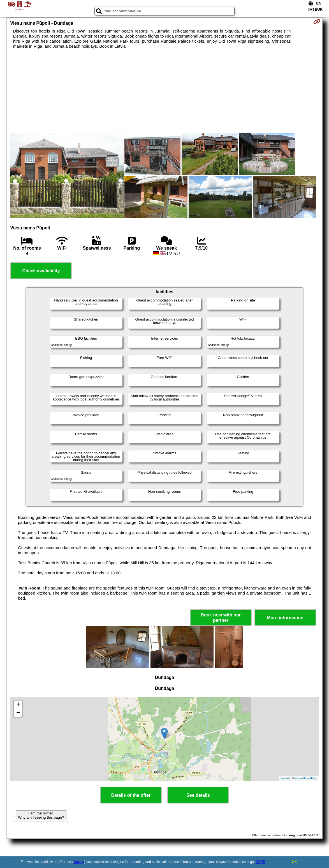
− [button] (18, 713)
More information (285, 618)
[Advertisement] (165, 91)
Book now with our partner (221, 618)
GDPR (260, 862)
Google (79, 862)
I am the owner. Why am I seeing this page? (41, 815)
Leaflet (285, 778)
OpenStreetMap (306, 778)
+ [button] (18, 705)
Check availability (41, 271)
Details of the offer (131, 795)
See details (198, 795)
